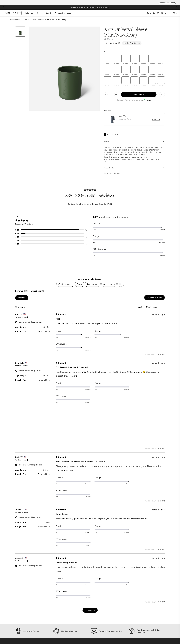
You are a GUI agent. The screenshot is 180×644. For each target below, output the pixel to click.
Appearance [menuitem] (93, 244)
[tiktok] (21, 621)
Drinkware (30, 13)
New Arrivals (50, 613)
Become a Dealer (90, 638)
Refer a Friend (88, 631)
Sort (140, 267)
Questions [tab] (38, 251)
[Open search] (162, 13)
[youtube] (30, 621)
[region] (90, 227)
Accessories (15, 20)
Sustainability (88, 617)
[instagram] (11, 621)
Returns (67, 625)
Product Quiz (69, 613)
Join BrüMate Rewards (88, 626)
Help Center (69, 617)
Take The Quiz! (102, 7)
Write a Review (157, 258)
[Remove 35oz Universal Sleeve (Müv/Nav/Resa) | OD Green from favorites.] (162, 54)
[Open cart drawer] (174, 13)
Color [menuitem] (80, 244)
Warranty (67, 632)
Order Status (69, 621)
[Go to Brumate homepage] (13, 13)
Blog (84, 621)
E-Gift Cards (50, 640)
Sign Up (151, 629)
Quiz (69, 13)
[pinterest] (26, 621)
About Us (86, 613)
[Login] (166, 13)
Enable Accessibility (167, 3)
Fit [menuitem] (121, 244)
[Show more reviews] (90, 570)
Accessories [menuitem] (109, 244)
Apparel (48, 636)
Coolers (40, 13)
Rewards (151, 13)
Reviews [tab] (21, 251)
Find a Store (69, 628)
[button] (20, 32)
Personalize (60, 13)
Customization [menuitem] (65, 244)
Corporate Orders (90, 642)
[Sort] (155, 267)
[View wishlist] (158, 13)
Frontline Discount (71, 636)
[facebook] (16, 621)
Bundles (48, 625)
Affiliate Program (90, 635)
